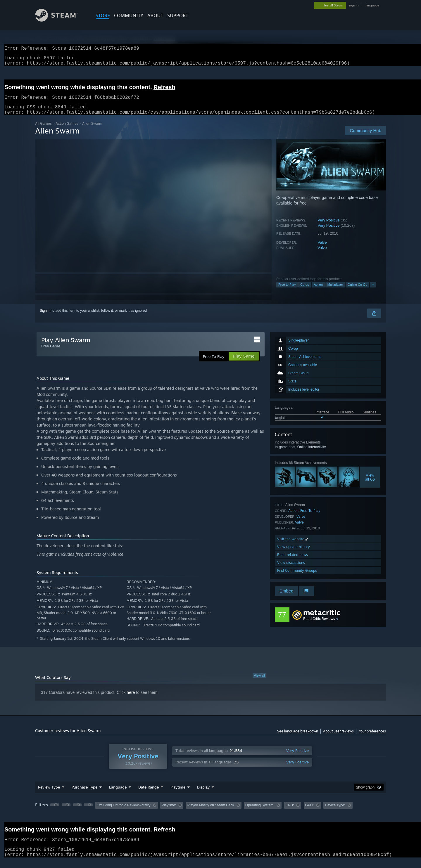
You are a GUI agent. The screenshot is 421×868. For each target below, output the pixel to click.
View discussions (291, 570)
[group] (210, 813)
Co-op (305, 292)
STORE (103, 15)
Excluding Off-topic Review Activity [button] (124, 812)
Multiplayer (335, 292)
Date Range (149, 794)
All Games (43, 130)
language (372, 5)
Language (118, 794)
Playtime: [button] (169, 812)
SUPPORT (178, 15)
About (155, 15)
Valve (322, 249)
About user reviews (338, 738)
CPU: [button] (290, 812)
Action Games (67, 130)
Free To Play (310, 518)
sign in (354, 5)
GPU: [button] (309, 812)
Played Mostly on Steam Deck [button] (211, 812)
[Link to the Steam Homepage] (61, 20)
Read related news (293, 562)
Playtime (178, 794)
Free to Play (287, 292)
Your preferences (372, 738)
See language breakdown (298, 738)
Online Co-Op (357, 292)
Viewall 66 (370, 484)
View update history (294, 554)
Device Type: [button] (335, 812)
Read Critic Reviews (319, 626)
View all (259, 682)
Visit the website (293, 546)
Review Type (49, 794)
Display (203, 794)
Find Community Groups (297, 577)
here (131, 699)
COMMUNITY (129, 15)
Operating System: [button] (260, 812)
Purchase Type (84, 794)
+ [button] (373, 292)
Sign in (45, 318)
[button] (55, 812)
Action (318, 292)
